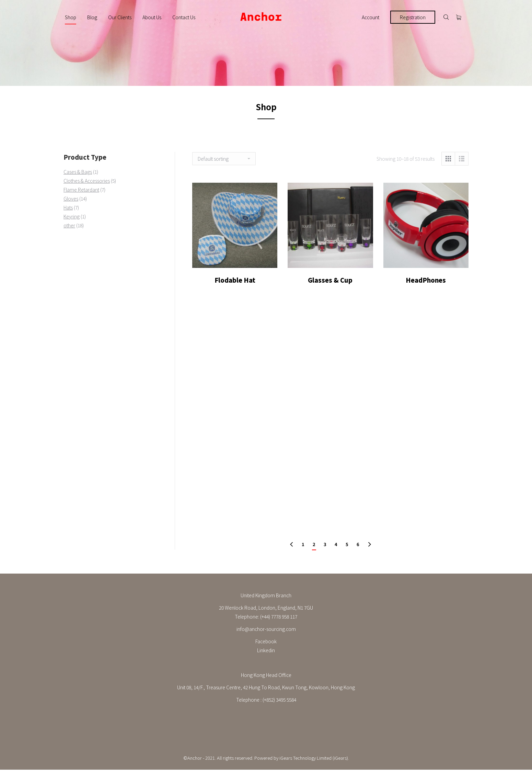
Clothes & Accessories (87, 181)
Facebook (266, 641)
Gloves (71, 199)
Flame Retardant (81, 190)
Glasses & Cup (330, 291)
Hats (68, 207)
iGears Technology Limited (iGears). (314, 758)
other (69, 225)
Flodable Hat (235, 289)
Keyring (72, 216)
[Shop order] (224, 159)
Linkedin (266, 650)
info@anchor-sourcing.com (266, 629)
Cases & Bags (78, 172)
